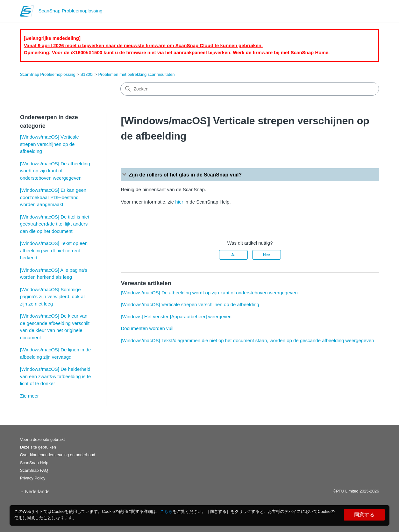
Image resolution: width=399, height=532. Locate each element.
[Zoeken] (250, 89)
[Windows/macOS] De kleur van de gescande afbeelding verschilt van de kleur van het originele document (55, 327)
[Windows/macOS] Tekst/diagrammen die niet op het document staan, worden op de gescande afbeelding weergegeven (247, 340)
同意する (364, 515)
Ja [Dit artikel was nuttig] (233, 255)
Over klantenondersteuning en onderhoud (58, 455)
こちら (166, 511)
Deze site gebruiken (38, 447)
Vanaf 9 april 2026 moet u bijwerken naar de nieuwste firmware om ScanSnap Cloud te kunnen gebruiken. (143, 45)
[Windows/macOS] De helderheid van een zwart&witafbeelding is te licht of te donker (56, 376)
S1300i (87, 74)
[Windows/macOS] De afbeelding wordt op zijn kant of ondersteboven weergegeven (55, 171)
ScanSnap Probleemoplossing (48, 74)
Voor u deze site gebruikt (43, 439)
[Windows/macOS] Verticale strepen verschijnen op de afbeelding (50, 144)
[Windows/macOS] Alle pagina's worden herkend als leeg (54, 274)
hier (179, 202)
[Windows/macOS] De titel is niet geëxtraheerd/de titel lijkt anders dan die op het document (55, 224)
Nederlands (35, 491)
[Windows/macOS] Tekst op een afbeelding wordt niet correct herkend (54, 250)
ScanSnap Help (34, 463)
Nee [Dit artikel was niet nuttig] (267, 255)
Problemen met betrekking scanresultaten (137, 74)
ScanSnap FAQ (34, 470)
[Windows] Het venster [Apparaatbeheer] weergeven (176, 316)
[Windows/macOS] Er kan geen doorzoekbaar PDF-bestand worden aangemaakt (53, 197)
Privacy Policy (33, 478)
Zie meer (29, 396)
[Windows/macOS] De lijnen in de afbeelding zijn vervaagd (56, 353)
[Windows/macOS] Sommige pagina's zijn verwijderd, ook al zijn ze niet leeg (52, 297)
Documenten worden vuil (147, 328)
